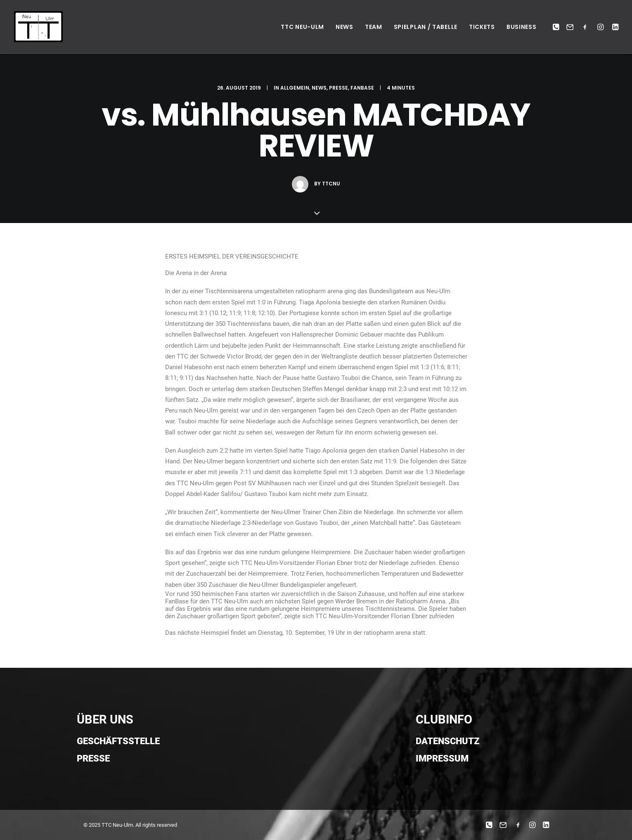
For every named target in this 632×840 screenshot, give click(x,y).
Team (374, 27)
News (344, 27)
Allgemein (295, 88)
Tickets (482, 27)
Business (522, 27)
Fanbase (362, 88)
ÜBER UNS (105, 719)
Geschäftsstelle (118, 741)
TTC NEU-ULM (302, 27)
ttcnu (331, 184)
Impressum (442, 758)
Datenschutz (447, 741)
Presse (338, 88)
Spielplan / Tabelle (426, 27)
